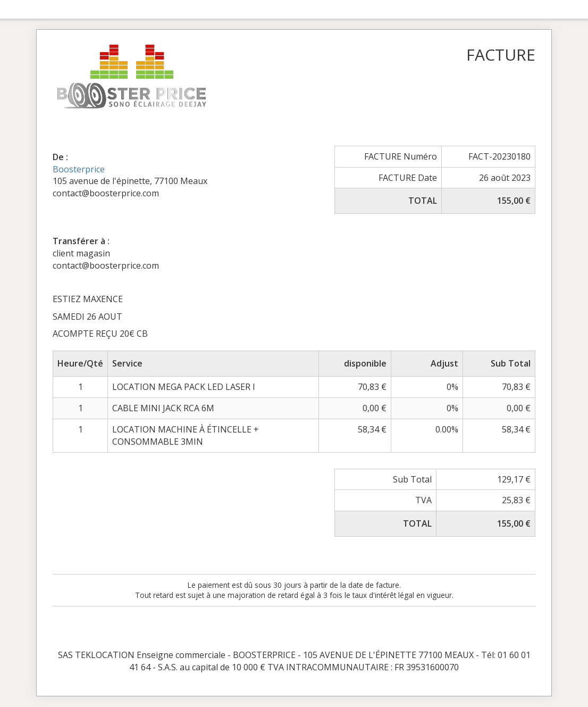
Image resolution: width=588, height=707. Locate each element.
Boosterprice (79, 169)
